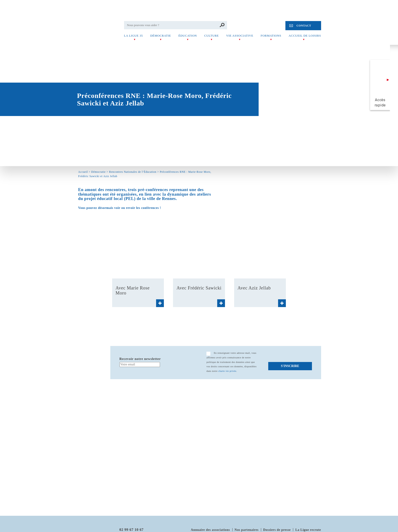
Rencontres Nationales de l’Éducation (133, 172)
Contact (304, 26)
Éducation (188, 36)
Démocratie (161, 36)
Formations (271, 36)
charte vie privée (227, 371)
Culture (211, 36)
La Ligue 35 (134, 36)
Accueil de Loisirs (305, 36)
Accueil (83, 172)
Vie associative (240, 36)
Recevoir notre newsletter (140, 359)
